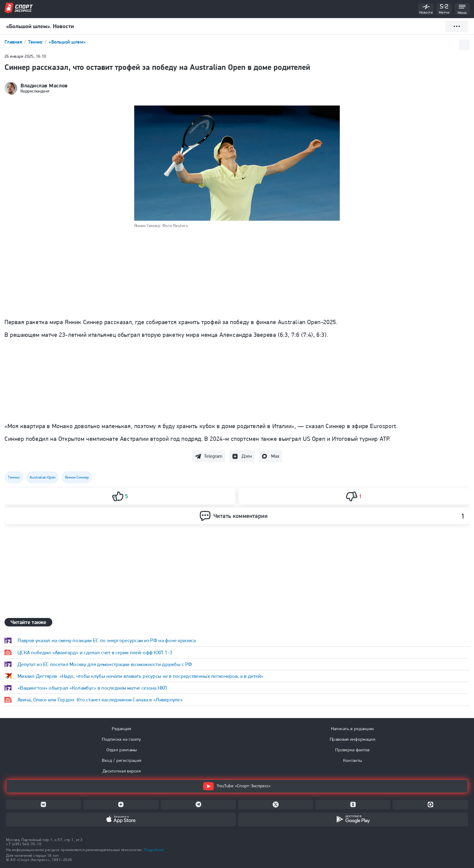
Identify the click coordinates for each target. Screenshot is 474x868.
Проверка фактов (352, 750)
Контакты (352, 760)
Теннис (36, 42)
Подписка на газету (121, 739)
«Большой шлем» (67, 42)
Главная (14, 42)
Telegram (213, 456)
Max (275, 456)
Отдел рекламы (122, 750)
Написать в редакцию (353, 729)
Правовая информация (352, 739)
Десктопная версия (122, 771)
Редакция (121, 729)
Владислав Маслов (44, 86)
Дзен (247, 456)
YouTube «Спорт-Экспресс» (237, 786)
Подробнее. (154, 850)
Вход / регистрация (122, 760)
